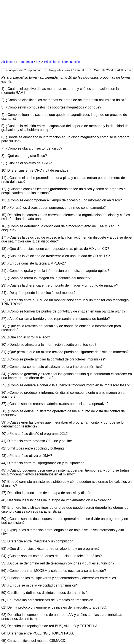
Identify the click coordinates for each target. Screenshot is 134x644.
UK (38, 62)
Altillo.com (8, 62)
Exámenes (26, 62)
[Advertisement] (34, 28)
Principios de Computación (62, 62)
